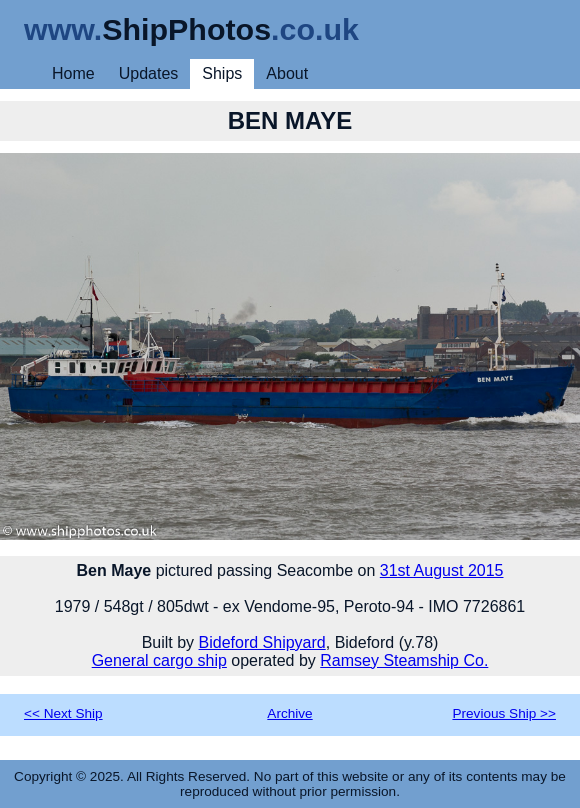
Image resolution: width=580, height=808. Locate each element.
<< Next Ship (63, 713)
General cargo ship (159, 660)
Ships (222, 73)
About (287, 73)
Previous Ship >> (504, 713)
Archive (289, 713)
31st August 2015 (442, 570)
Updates (149, 73)
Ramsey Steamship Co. (404, 660)
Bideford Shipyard (262, 642)
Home (73, 73)
